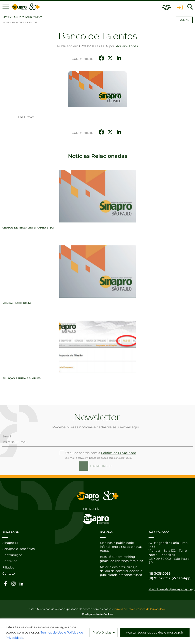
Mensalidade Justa (17, 334)
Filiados (8, 567)
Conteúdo (10, 561)
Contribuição (12, 555)
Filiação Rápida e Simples (22, 409)
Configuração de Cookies (98, 613)
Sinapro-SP (11, 542)
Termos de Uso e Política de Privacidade (139, 608)
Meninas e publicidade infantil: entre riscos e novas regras (121, 546)
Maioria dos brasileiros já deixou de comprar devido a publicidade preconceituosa (121, 571)
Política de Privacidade (118, 468)
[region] (97, 631)
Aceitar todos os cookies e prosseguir (155, 632)
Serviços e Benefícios (19, 548)
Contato (9, 573)
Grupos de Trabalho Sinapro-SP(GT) (29, 259)
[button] (6, 7)
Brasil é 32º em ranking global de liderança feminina (121, 558)
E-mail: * (8, 452)
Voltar (184, 20)
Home (6, 22)
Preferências (102, 632)
